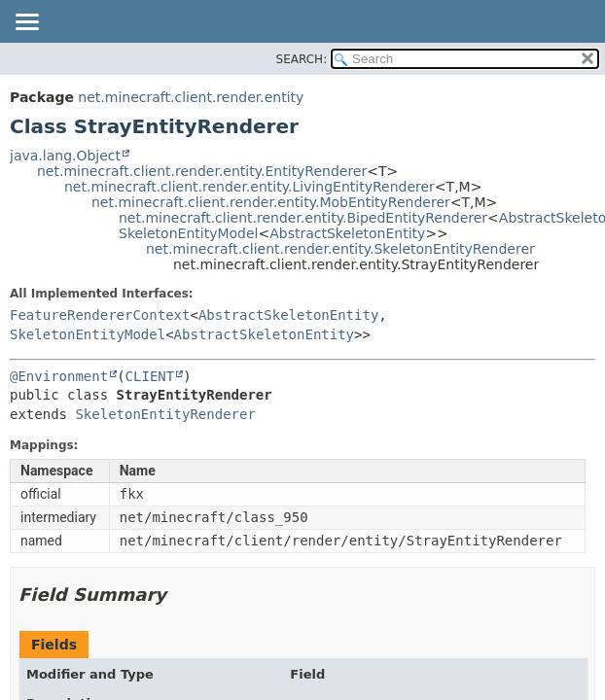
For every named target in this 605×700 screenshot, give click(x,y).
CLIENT (150, 376)
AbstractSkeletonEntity (347, 233)
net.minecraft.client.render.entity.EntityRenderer (202, 171)
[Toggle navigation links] (26, 23)
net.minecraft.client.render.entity (191, 97)
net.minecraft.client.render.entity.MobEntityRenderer (271, 202)
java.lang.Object (65, 156)
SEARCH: (302, 59)
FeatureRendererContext (100, 315)
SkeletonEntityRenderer (165, 414)
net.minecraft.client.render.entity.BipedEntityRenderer (303, 218)
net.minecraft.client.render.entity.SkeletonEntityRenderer (340, 249)
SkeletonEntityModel (188, 233)
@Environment (59, 376)
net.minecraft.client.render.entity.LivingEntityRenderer (249, 187)
